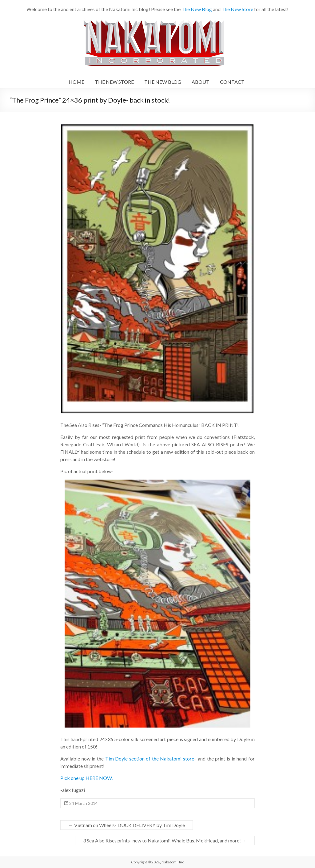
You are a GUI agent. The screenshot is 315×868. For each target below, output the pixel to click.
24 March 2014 (84, 803)
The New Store (237, 9)
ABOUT (201, 82)
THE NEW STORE (114, 82)
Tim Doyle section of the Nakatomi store (149, 758)
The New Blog (197, 9)
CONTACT (232, 82)
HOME (76, 82)
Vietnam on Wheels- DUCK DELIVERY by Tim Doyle (127, 825)
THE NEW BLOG (163, 82)
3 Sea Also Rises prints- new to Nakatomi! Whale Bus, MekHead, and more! (165, 840)
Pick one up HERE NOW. (86, 778)
